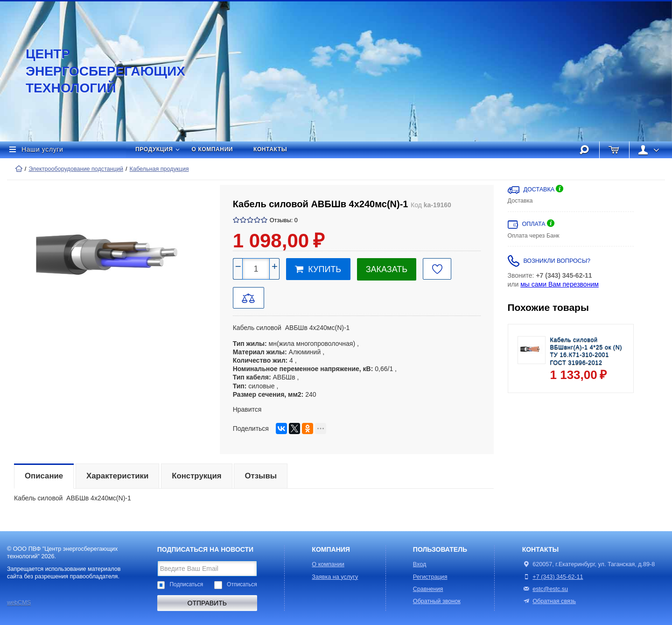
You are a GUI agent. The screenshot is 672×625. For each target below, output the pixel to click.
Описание (44, 476)
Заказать (387, 269)
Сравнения (428, 589)
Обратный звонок (437, 601)
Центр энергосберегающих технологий (96, 71)
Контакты (270, 149)
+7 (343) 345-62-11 (558, 577)
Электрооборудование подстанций (76, 169)
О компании (213, 149)
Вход (420, 564)
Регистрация (430, 577)
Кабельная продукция (159, 169)
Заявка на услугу (335, 577)
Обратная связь (549, 601)
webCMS (19, 603)
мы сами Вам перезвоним (560, 284)
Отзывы (261, 476)
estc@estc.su (550, 589)
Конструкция (196, 476)
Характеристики (117, 476)
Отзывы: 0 (284, 220)
